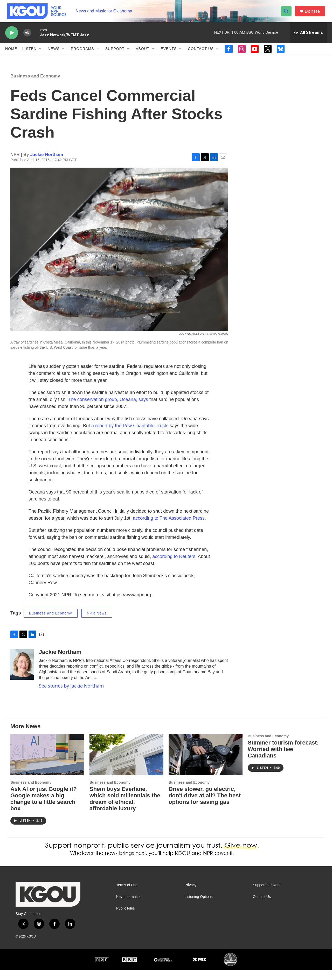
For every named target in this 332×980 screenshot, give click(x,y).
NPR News (97, 623)
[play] (12, 38)
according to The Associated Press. (169, 528)
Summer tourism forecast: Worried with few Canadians (283, 759)
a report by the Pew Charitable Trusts (130, 436)
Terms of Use (127, 895)
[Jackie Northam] (22, 675)
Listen (29, 54)
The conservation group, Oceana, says (108, 410)
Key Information (129, 907)
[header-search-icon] (287, 14)
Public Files (126, 918)
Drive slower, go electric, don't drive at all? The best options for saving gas (205, 806)
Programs (82, 54)
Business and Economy (35, 86)
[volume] (27, 38)
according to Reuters (174, 567)
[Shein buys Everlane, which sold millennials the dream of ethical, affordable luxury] (126, 765)
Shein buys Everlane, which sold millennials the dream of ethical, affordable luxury (125, 809)
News (54, 54)
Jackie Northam (47, 165)
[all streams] (308, 38)
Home (11, 54)
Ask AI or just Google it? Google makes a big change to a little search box (44, 809)
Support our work (267, 895)
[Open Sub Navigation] (40, 54)
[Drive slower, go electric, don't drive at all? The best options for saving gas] (206, 765)
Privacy (190, 895)
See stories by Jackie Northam (71, 696)
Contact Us (201, 54)
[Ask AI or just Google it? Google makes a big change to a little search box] (47, 765)
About (143, 54)
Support (115, 54)
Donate (314, 14)
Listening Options (198, 907)
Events (169, 54)
